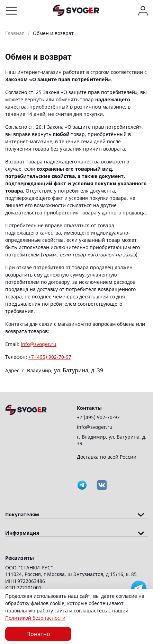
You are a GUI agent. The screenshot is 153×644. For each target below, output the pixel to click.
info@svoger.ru (39, 344)
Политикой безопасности (35, 618)
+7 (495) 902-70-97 (50, 357)
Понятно (38, 634)
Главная (15, 33)
